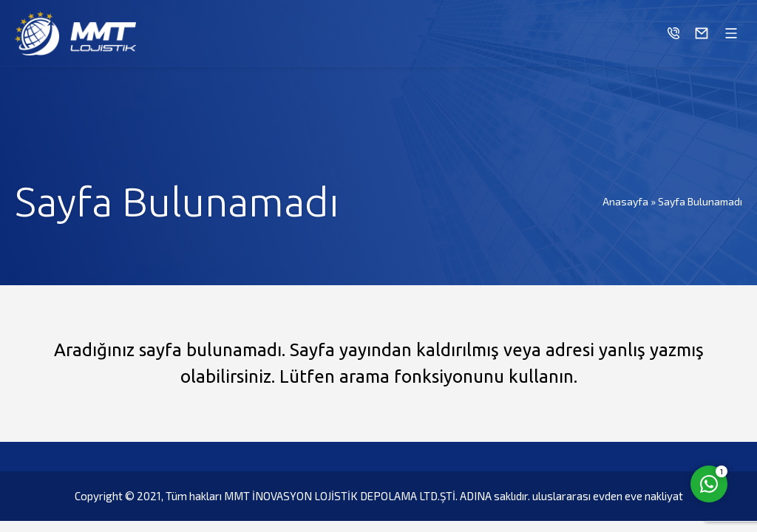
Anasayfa (625, 201)
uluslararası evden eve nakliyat (608, 496)
